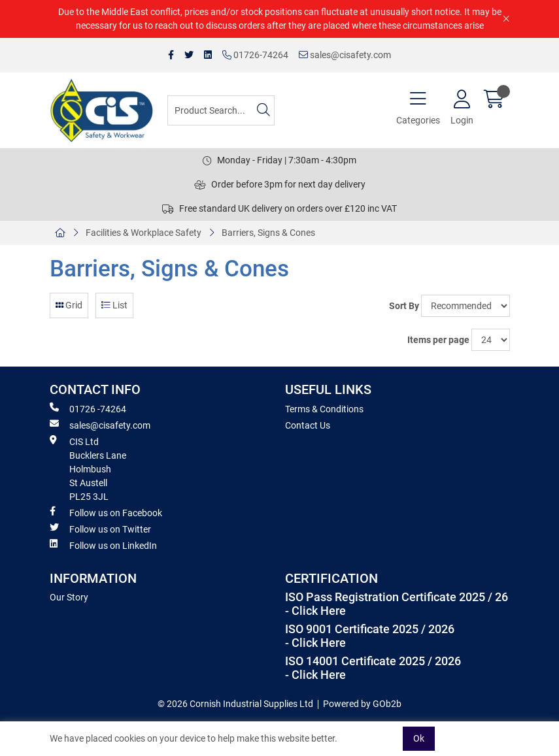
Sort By (404, 306)
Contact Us (308, 425)
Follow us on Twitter (100, 529)
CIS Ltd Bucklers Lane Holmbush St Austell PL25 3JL (88, 468)
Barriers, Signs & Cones (268, 233)
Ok (419, 738)
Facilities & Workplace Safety (144, 233)
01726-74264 (255, 55)
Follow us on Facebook (106, 512)
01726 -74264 (88, 408)
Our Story (69, 597)
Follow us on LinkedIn (103, 545)
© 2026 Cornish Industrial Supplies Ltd (235, 704)
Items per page (438, 340)
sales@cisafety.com (345, 55)
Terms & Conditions (324, 409)
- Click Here (315, 611)
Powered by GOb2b (362, 704)
